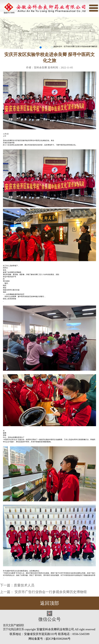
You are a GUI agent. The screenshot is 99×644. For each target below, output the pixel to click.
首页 (4, 627)
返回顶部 (50, 603)
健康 (17, 627)
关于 (7, 627)
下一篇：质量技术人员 (17, 585)
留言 (20, 627)
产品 (15, 627)
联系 (23, 627)
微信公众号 (50, 619)
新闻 (12, 627)
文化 (9, 627)
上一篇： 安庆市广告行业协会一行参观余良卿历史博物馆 (43, 592)
